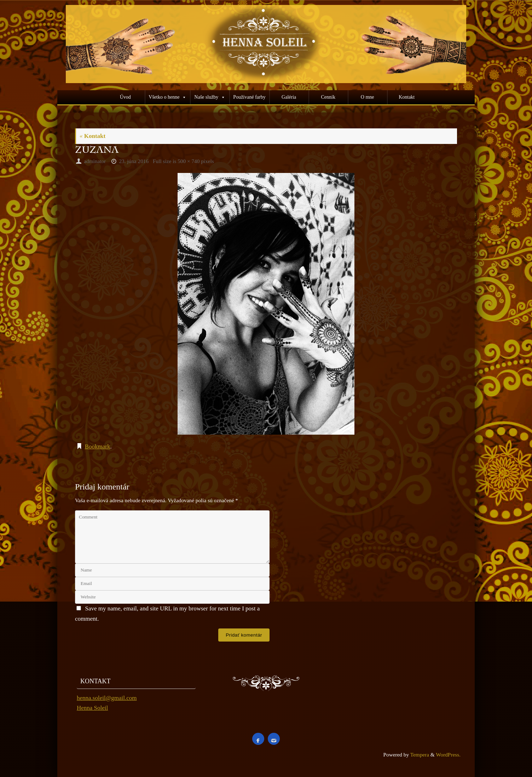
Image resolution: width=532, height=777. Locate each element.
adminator (95, 161)
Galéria (289, 97)
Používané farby (249, 97)
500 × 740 (189, 161)
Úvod (125, 97)
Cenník (328, 97)
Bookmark (98, 447)
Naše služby (206, 97)
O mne (368, 97)
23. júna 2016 (134, 161)
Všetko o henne (164, 97)
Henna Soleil (92, 708)
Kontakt (407, 97)
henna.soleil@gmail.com (107, 698)
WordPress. (448, 755)
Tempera (420, 755)
